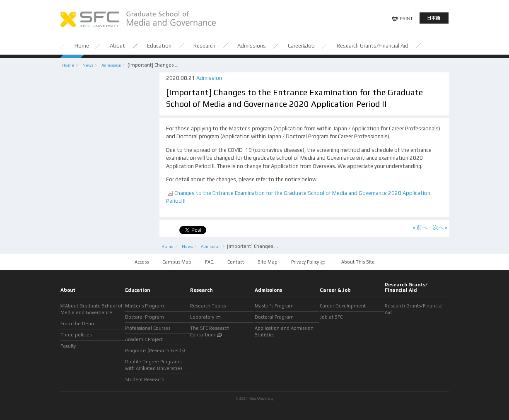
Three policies (76, 335)
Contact (236, 262)
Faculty (68, 346)
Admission (111, 65)
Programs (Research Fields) (155, 350)
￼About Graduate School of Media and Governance (92, 309)
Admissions (252, 46)
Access (142, 262)
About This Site (358, 262)
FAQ (209, 262)
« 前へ (420, 228)
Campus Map (177, 262)
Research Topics (208, 306)
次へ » (440, 228)
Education (160, 46)
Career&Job (302, 46)
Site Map (268, 262)
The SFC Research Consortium (210, 332)
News (88, 65)
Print (401, 18)
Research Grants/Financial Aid (373, 46)
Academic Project (144, 339)
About (118, 46)
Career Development (343, 306)
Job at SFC (331, 317)
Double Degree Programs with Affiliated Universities (154, 365)
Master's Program (145, 306)
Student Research (145, 379)
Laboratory (206, 317)
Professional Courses (148, 328)
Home (82, 46)
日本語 (434, 18)
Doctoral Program (145, 317)
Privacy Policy (309, 262)
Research (205, 46)
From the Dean (77, 324)
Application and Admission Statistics (284, 331)
